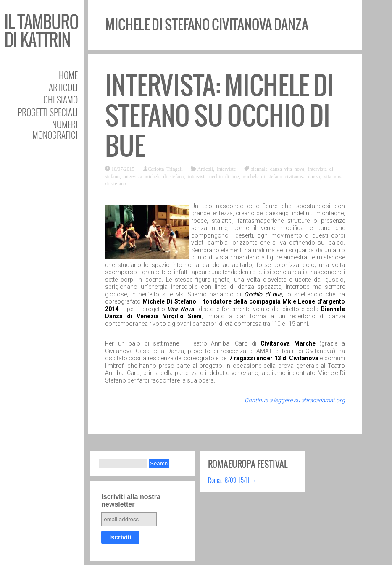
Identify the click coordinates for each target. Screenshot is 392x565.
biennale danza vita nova (277, 169)
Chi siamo (61, 99)
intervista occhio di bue (213, 176)
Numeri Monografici (55, 129)
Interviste (226, 169)
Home (68, 75)
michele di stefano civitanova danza (282, 176)
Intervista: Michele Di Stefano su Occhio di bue (220, 116)
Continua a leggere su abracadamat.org (295, 400)
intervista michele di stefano (154, 176)
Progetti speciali (48, 112)
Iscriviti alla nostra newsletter (131, 500)
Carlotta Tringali (165, 169)
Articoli (63, 87)
